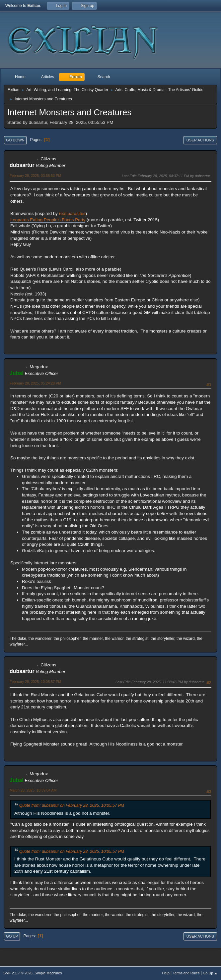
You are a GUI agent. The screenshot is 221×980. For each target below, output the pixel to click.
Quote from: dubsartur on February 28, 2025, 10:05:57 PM (72, 805)
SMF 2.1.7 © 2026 (18, 973)
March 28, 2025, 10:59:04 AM (33, 790)
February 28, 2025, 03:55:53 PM (35, 176)
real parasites (72, 213)
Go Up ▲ (210, 973)
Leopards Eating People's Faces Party (48, 220)
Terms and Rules (186, 973)
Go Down (15, 140)
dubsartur (22, 165)
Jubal (17, 373)
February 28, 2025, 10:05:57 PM (35, 682)
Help (166, 973)
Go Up (12, 936)
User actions (200, 140)
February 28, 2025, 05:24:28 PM (35, 383)
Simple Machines (48, 973)
